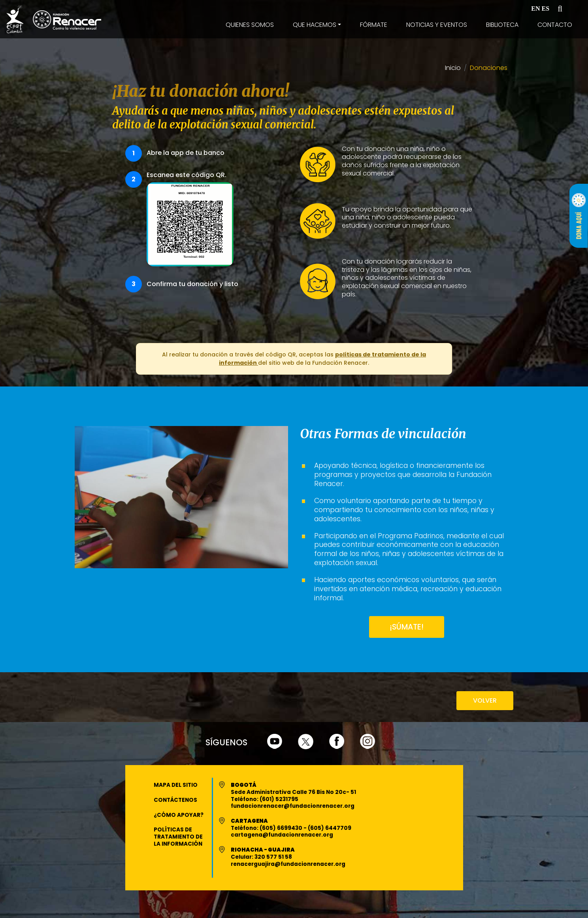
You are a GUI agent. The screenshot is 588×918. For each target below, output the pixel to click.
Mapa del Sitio (176, 785)
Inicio (453, 68)
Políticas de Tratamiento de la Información (178, 837)
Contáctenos (175, 800)
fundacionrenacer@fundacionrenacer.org (293, 806)
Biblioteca (502, 25)
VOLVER (485, 700)
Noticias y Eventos (437, 25)
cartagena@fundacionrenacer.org (282, 835)
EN (535, 8)
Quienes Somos (250, 25)
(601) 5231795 (279, 799)
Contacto (555, 25)
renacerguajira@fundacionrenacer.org (288, 864)
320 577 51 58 (273, 857)
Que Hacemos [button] (315, 25)
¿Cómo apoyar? (179, 815)
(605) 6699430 (282, 828)
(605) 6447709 (330, 828)
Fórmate (374, 25)
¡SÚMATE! (407, 627)
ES (546, 8)
